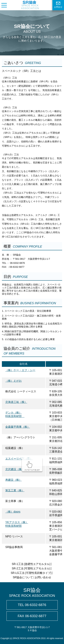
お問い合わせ (43, 577)
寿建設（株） (13, 480)
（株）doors (13, 512)
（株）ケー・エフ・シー (20, 370)
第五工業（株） (15, 490)
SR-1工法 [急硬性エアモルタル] (31, 564)
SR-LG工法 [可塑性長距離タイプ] (31, 573)
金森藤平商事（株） (18, 427)
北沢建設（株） (15, 469)
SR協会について (23, 577)
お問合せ (58, 5)
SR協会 (32, 592)
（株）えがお (13, 381)
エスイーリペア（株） (19, 459)
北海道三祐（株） (16, 402)
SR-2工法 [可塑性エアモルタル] (31, 568)
